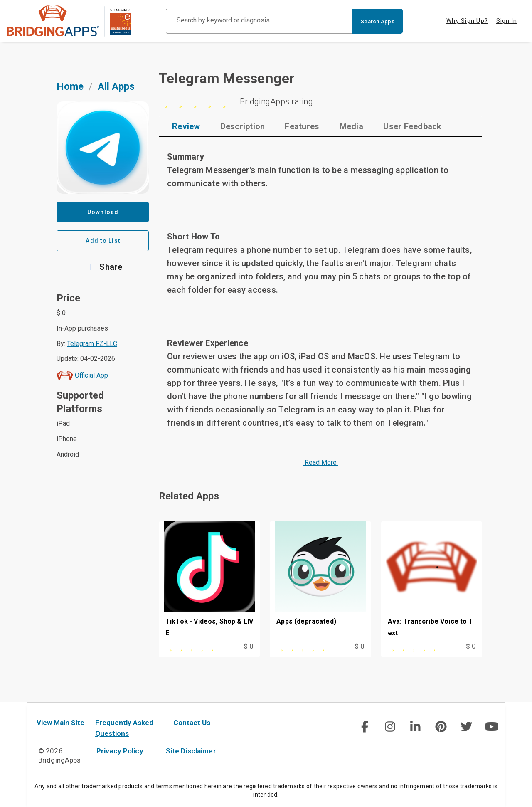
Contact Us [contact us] (192, 723)
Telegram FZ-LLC (92, 344)
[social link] (364, 727)
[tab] (186, 126)
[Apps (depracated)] (320, 581)
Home (70, 86)
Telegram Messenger (227, 78)
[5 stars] (320, 101)
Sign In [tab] (507, 21)
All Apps (116, 86)
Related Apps (189, 496)
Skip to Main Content (0, 0)
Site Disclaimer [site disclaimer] (191, 751)
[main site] (69, 21)
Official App (91, 375)
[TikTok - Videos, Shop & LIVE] (209, 581)
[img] (365, 727)
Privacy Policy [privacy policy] (120, 751)
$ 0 (248, 646)
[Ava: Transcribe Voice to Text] (432, 581)
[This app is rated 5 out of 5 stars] (195, 647)
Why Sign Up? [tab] (467, 21)
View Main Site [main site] (60, 723)
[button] (103, 267)
